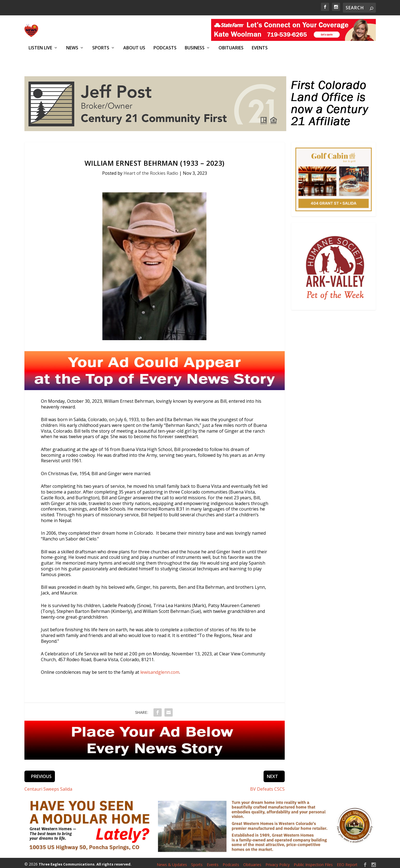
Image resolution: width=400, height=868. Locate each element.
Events (260, 48)
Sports (101, 48)
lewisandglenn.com (160, 669)
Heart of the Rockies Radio (151, 170)
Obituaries (231, 48)
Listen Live (40, 48)
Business (195, 48)
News (72, 48)
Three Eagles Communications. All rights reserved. (85, 861)
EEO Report (347, 862)
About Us (134, 48)
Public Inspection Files (313, 862)
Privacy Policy (278, 862)
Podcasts (165, 48)
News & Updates (172, 862)
